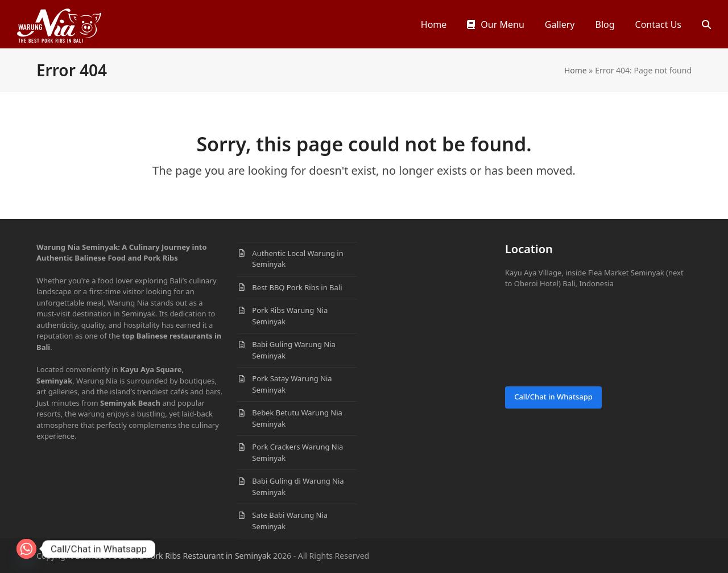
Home (576, 70)
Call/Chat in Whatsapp (553, 397)
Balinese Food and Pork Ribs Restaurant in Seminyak (173, 556)
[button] (706, 24)
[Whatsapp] (26, 549)
